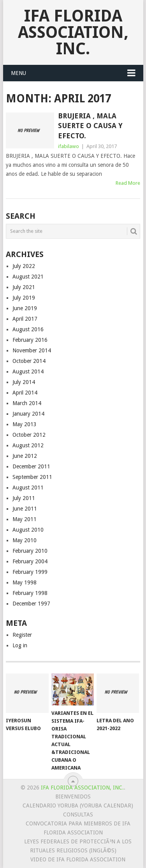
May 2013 (25, 424)
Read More (128, 183)
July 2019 (24, 298)
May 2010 (25, 540)
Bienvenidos (73, 797)
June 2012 (25, 456)
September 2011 (32, 477)
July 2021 (24, 287)
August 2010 (28, 530)
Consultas (78, 814)
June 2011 (25, 509)
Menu (18, 73)
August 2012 (28, 445)
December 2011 (31, 466)
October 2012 (29, 435)
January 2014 (28, 414)
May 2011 (25, 519)
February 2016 (30, 340)
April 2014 (25, 393)
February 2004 (30, 561)
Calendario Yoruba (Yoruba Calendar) (78, 805)
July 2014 (24, 382)
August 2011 (28, 488)
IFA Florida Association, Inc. (73, 32)
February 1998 (30, 593)
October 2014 (29, 361)
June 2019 (25, 308)
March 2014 (27, 403)
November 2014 (32, 350)
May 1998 (25, 582)
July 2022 (24, 266)
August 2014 (28, 371)
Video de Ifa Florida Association (78, 859)
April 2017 (25, 319)
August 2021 (28, 277)
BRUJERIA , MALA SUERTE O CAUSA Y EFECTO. (90, 126)
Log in (20, 645)
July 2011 (24, 498)
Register (22, 635)
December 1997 (31, 604)
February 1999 (30, 572)
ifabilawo (69, 146)
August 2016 (28, 329)
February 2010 (30, 551)
